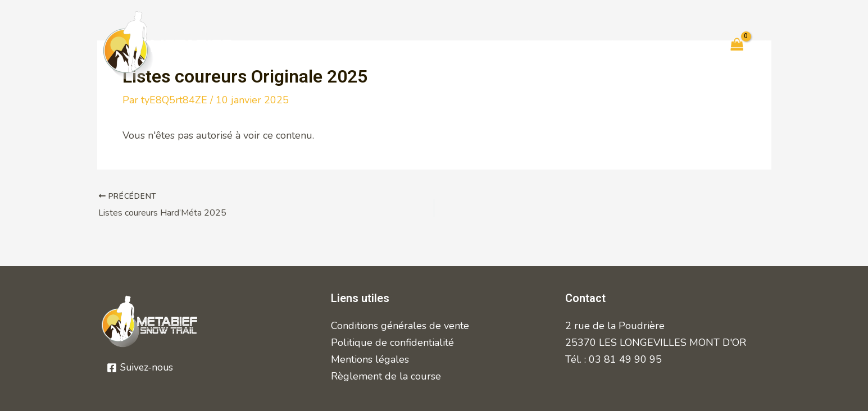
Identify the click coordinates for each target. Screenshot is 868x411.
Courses (335, 45)
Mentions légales (370, 359)
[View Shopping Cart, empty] (737, 45)
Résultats (541, 45)
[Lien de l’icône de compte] (766, 45)
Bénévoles (615, 45)
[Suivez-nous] (141, 368)
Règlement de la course (386, 376)
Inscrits (476, 45)
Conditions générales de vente (400, 326)
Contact (684, 45)
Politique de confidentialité (392, 342)
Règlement (406, 45)
